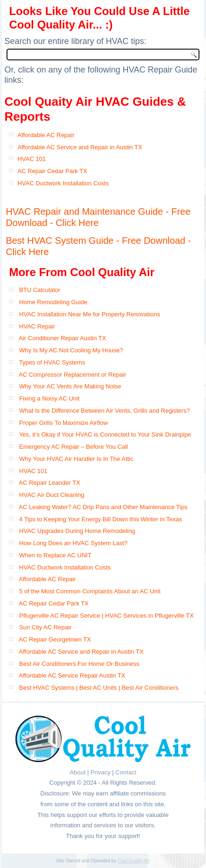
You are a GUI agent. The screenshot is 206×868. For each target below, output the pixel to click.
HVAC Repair (37, 326)
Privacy (101, 772)
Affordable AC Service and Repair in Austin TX (80, 147)
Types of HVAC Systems (52, 362)
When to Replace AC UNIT (55, 555)
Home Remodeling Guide (53, 302)
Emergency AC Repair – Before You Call (74, 447)
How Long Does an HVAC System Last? (73, 543)
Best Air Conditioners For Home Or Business (79, 664)
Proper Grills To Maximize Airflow (64, 423)
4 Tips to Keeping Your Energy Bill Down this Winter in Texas (101, 519)
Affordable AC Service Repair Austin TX (72, 675)
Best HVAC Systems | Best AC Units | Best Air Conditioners (99, 688)
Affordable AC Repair (46, 135)
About (78, 772)
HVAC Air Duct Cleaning (52, 495)
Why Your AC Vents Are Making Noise (70, 386)
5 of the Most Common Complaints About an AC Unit (90, 591)
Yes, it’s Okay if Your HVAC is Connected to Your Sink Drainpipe (105, 434)
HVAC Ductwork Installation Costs (63, 183)
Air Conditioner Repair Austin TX (62, 338)
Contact (126, 772)
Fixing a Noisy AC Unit (49, 398)
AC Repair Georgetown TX (55, 639)
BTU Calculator (40, 290)
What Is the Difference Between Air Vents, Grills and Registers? (104, 411)
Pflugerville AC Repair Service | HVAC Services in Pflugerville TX (107, 616)
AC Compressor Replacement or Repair (72, 375)
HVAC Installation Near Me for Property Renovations (90, 314)
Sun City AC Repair (45, 627)
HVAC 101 (31, 159)
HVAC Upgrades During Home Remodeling (77, 531)
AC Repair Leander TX (49, 483)
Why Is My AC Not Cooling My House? (71, 350)
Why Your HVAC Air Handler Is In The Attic (76, 459)
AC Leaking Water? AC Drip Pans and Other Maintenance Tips (103, 507)
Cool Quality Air (134, 861)
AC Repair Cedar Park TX (52, 171)
